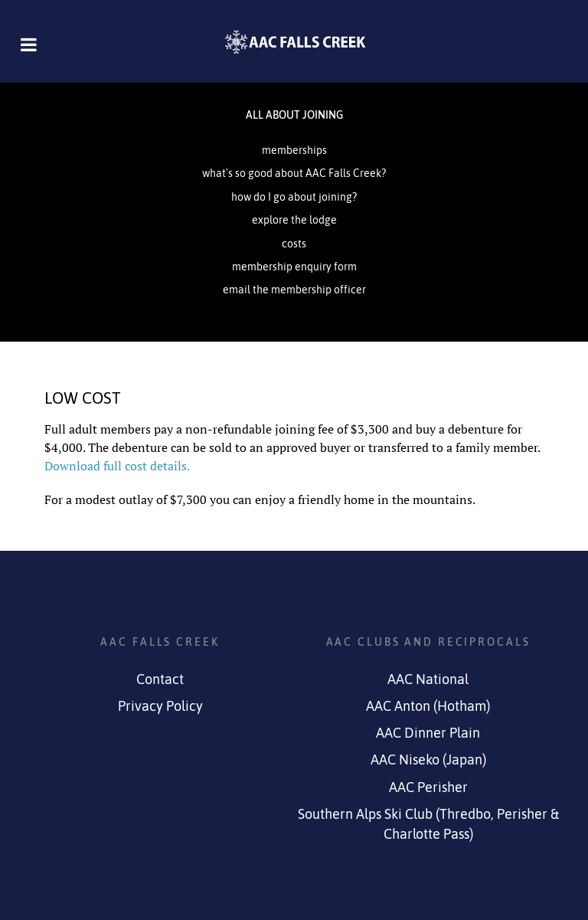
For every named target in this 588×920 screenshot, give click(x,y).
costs (294, 244)
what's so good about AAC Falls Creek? (294, 173)
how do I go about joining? (294, 197)
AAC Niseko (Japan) (428, 760)
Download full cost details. (117, 466)
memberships (294, 150)
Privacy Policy (160, 706)
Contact (160, 679)
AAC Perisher (428, 787)
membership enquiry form (294, 267)
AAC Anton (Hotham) (428, 706)
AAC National (428, 679)
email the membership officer (294, 290)
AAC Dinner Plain (428, 733)
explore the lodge (294, 220)
